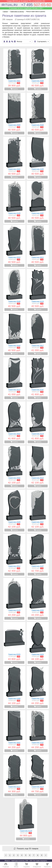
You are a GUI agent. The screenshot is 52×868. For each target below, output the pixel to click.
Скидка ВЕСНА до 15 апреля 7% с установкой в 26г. (26, 1)
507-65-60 (36, 5)
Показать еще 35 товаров (28, 849)
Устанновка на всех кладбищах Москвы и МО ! (26, 8)
